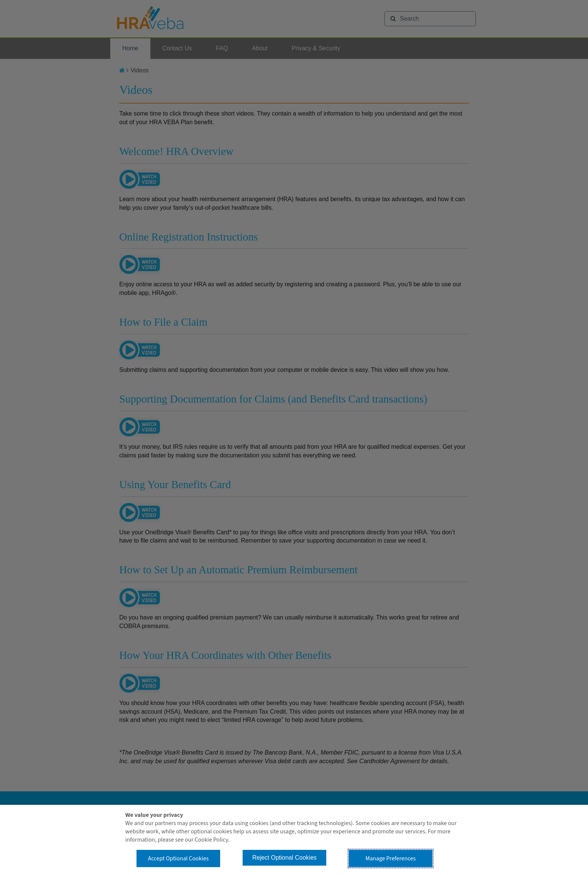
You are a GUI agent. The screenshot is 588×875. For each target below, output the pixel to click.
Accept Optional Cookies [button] (178, 858)
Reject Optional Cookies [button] (285, 858)
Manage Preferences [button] (391, 858)
